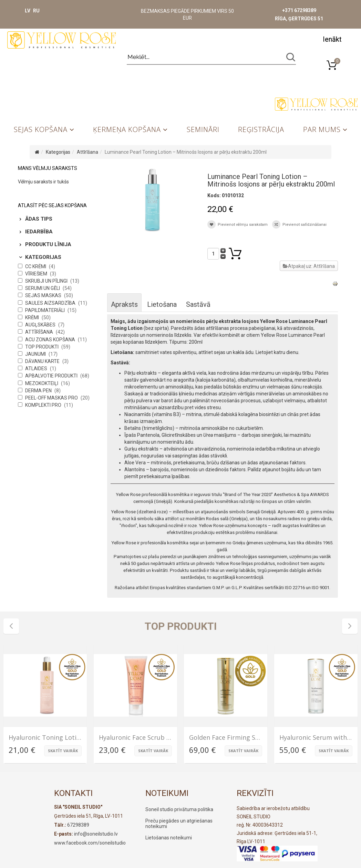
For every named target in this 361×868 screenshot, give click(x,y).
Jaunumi (36, 354)
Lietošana (162, 304)
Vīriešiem (37, 274)
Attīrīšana (87, 152)
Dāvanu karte (43, 361)
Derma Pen (39, 391)
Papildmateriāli (45, 310)
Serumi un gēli (43, 288)
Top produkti (42, 347)
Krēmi (33, 317)
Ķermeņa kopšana (127, 129)
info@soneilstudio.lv (96, 834)
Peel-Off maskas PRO (52, 398)
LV (28, 11)
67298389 (78, 825)
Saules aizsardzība (51, 303)
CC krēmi (36, 266)
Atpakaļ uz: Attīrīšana (309, 266)
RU (36, 11)
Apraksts (124, 304)
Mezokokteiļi (42, 383)
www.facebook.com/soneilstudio (90, 843)
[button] (332, 39)
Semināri (203, 129)
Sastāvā (198, 304)
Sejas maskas (44, 295)
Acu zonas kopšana (51, 340)
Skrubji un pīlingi (47, 281)
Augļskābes (41, 325)
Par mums (322, 129)
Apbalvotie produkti (52, 376)
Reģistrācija (261, 129)
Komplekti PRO (44, 405)
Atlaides (37, 369)
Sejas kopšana (41, 129)
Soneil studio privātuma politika (179, 809)
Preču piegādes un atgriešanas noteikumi (179, 823)
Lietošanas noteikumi (169, 838)
